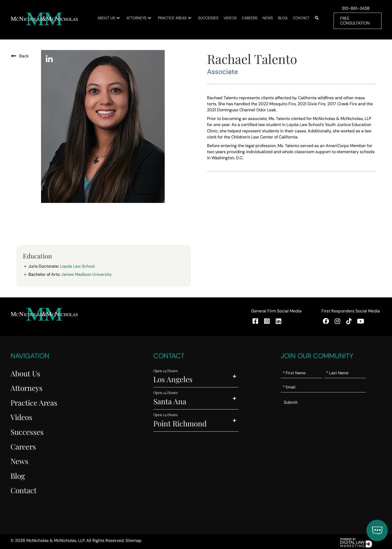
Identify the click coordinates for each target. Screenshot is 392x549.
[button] (118, 18)
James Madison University (87, 274)
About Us (25, 373)
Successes (27, 432)
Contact (24, 490)
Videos (21, 417)
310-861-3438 (356, 8)
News (19, 461)
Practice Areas (34, 403)
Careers (23, 446)
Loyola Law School (77, 266)
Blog (18, 476)
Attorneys (27, 388)
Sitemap (134, 540)
